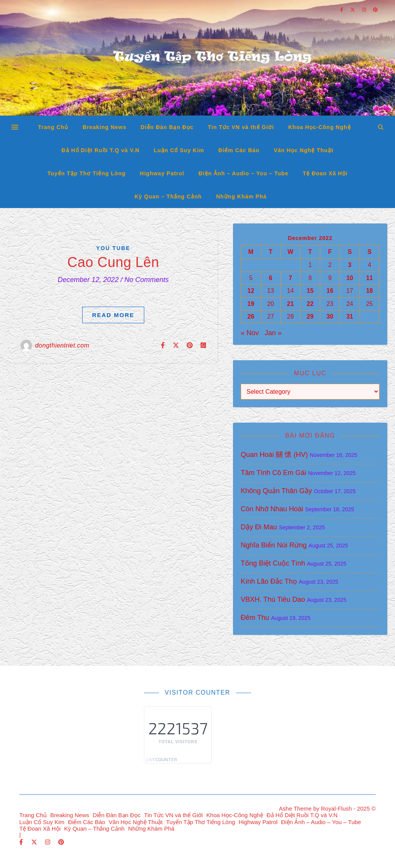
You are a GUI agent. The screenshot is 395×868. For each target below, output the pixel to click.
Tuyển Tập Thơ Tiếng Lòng (87, 173)
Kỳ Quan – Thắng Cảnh (168, 196)
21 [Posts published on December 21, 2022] (290, 304)
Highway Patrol (162, 173)
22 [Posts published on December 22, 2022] (310, 304)
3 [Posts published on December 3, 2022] (350, 265)
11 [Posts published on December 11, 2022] (370, 278)
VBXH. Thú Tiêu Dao (273, 599)
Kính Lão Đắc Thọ (269, 581)
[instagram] (48, 842)
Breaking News (104, 127)
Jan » (273, 333)
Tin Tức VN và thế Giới (241, 127)
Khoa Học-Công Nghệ (319, 127)
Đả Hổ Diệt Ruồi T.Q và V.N (101, 150)
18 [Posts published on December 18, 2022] (370, 291)
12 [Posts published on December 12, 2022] (251, 291)
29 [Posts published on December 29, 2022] (310, 316)
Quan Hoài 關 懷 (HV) (274, 455)
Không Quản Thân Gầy (276, 491)
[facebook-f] (22, 842)
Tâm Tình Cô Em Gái (273, 473)
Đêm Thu (255, 618)
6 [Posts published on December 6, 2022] (271, 278)
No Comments (147, 280)
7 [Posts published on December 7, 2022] (290, 278)
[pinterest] (61, 842)
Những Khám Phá (241, 196)
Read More (113, 315)
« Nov (250, 333)
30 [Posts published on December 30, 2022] (330, 316)
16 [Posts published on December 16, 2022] (330, 291)
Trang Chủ (53, 127)
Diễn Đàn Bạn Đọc (167, 127)
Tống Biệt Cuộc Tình (273, 563)
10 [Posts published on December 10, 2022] (350, 278)
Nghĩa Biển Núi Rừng (274, 545)
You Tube (113, 248)
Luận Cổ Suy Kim (179, 150)
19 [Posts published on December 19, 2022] (251, 304)
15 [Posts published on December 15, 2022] (310, 291)
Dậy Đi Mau (259, 527)
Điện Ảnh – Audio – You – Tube (244, 173)
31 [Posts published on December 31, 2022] (350, 316)
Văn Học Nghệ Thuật (304, 150)
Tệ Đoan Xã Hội (325, 173)
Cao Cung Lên (113, 262)
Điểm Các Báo (239, 150)
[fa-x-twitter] (35, 842)
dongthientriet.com (62, 345)
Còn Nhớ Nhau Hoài (272, 509)
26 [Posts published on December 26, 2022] (251, 316)
